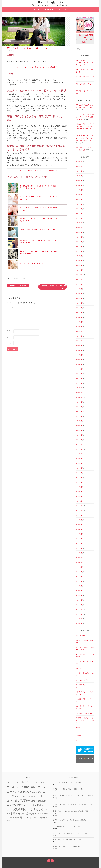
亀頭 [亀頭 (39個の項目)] (23, 800)
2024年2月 (79, 209)
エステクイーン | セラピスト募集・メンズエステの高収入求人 (37, 67)
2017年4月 (79, 586)
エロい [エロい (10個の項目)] (27, 787)
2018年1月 (79, 553)
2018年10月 (79, 510)
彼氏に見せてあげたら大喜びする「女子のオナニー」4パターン (73, 833)
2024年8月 (79, 181)
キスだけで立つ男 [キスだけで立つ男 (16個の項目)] (22, 792)
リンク (78, 740)
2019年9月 (79, 459)
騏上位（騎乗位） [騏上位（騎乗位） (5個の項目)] (41, 818)
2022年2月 (79, 322)
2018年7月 (79, 525)
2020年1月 (79, 440)
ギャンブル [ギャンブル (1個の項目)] (35, 792)
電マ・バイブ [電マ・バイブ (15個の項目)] (27, 817)
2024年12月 (79, 162)
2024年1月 (79, 213)
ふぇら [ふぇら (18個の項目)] (25, 782)
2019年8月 (79, 463)
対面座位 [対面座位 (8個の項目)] (32, 805)
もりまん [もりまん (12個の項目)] (34, 782)
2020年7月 (79, 411)
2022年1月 (79, 327)
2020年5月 (79, 421)
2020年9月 (79, 402)
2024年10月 (79, 171)
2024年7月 (79, 185)
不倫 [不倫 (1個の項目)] (13, 801)
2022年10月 (79, 284)
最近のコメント (64, 9)
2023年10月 (79, 228)
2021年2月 (79, 378)
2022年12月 (79, 275)
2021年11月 (79, 336)
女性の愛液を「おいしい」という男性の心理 (67, 846)
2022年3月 (79, 317)
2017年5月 (79, 581)
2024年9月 (79, 176)
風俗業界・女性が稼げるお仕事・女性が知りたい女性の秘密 (85, 720)
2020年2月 (79, 435)
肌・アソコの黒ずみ (82, 680)
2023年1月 (79, 270)
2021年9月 (79, 346)
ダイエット (79, 668)
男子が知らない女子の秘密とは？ (18, 286)
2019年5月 (79, 477)
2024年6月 (79, 190)
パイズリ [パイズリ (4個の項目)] (23, 796)
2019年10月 (79, 454)
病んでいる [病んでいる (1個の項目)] (40, 814)
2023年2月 (79, 265)
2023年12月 (79, 218)
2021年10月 (79, 341)
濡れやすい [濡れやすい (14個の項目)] (32, 813)
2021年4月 (79, 369)
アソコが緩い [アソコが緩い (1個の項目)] (42, 782)
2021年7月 (79, 355)
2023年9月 (79, 232)
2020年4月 (79, 426)
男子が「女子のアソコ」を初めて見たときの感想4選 (69, 820)
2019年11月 (79, 449)
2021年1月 (79, 383)
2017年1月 (79, 600)
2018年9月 (79, 515)
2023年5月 (79, 251)
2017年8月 (79, 572)
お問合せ (78, 736)
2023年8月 (79, 237)
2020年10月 (79, 397)
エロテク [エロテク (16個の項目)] (35, 787)
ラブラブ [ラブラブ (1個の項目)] (37, 797)
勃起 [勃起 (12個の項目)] (36, 801)
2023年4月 (79, 256)
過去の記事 (50, 9)
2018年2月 (79, 548)
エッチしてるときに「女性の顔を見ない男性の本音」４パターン (73, 804)
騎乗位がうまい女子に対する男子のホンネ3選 (67, 840)
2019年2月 (79, 492)
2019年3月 (79, 487)
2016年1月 (79, 605)
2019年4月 (79, 482)
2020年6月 (79, 416)
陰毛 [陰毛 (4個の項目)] (18, 818)
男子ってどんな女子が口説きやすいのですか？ (54, 287)
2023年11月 (79, 223)
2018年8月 (79, 520)
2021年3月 (79, 374)
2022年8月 (79, 294)
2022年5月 (79, 308)
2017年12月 (79, 558)
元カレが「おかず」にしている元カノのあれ (67, 827)
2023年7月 (79, 242)
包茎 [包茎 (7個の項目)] (40, 801)
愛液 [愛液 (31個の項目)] (18, 809)
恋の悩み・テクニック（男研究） (22, 278)
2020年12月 (79, 388)
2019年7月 (79, 468)
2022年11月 (79, 279)
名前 (8, 331)
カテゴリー (37, 9)
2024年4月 (79, 199)
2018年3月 (79, 543)
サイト (9, 343)
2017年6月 (79, 576)
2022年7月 (79, 298)
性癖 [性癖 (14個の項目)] (13, 809)
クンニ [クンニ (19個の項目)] (41, 792)
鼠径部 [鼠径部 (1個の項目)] (8, 821)
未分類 (78, 727)
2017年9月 (79, 567)
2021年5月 (79, 364)
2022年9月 (79, 289)
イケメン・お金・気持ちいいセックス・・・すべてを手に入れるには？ (85, 117)
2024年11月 (79, 166)
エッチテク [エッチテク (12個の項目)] (18, 787)
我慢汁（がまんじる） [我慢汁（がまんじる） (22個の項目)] (33, 809)
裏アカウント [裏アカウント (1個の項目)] (13, 818)
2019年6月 (79, 473)
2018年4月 (79, 539)
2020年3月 (79, 430)
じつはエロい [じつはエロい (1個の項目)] (18, 782)
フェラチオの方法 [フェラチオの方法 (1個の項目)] (30, 797)
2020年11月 (79, 393)
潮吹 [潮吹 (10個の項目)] (23, 814)
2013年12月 (79, 609)
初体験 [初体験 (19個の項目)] (29, 801)
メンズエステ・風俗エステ (84, 713)
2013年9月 (79, 624)
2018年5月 (79, 534)
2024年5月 (79, 195)
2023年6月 (79, 246)
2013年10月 (79, 619)
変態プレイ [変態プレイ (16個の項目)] (22, 805)
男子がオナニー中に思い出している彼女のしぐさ (68, 789)
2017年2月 (79, 595)
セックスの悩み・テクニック (85, 635)
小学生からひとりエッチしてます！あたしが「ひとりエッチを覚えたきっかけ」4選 (85, 126)
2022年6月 (79, 303)
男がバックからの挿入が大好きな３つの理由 (67, 782)
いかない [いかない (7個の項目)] (11, 782)
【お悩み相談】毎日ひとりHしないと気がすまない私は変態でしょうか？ (85, 63)
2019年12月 (79, 444)
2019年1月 (79, 496)
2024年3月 (79, 204)
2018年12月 (79, 501)
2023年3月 (79, 261)
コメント (10, 307)
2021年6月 (79, 360)
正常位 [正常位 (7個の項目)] (18, 814)
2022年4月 (79, 312)
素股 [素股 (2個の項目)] (45, 814)
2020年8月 (79, 407)
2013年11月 (79, 614)
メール (9, 337)
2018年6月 (79, 529)
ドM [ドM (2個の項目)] (18, 796)
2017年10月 (79, 562)
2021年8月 (79, 350)
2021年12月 (79, 331)
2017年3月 (79, 591)
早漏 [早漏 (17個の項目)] (13, 813)
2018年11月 (79, 506)
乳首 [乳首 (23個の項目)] (17, 801)
